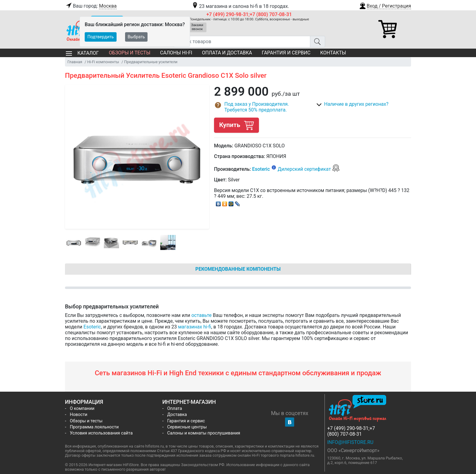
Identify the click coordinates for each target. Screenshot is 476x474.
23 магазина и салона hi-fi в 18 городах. (240, 6)
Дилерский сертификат (309, 169)
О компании (82, 409)
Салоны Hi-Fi (176, 53)
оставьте (201, 315)
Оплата (175, 409)
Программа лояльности (94, 427)
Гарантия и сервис (286, 53)
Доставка (177, 415)
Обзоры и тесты (129, 53)
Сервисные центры (187, 427)
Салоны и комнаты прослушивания (204, 433)
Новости (79, 415)
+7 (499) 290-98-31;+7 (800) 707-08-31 (249, 14)
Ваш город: (91, 6)
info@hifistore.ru (350, 442)
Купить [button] (236, 125)
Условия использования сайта (101, 433)
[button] (385, 5)
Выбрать (136, 37)
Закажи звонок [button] (197, 27)
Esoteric (261, 169)
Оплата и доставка (227, 53)
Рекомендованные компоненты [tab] (238, 269)
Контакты (333, 53)
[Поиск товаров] (242, 42)
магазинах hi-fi (195, 327)
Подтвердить (101, 37)
